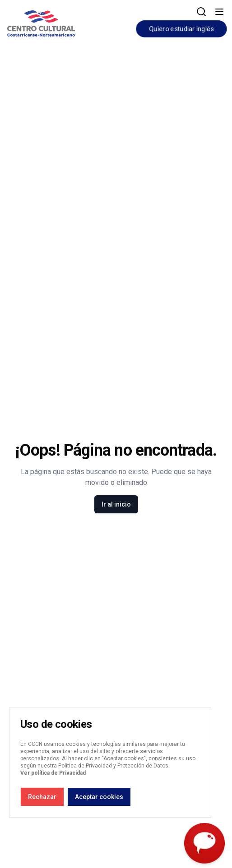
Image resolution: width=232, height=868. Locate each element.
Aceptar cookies (99, 797)
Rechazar (42, 797)
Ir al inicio (116, 504)
